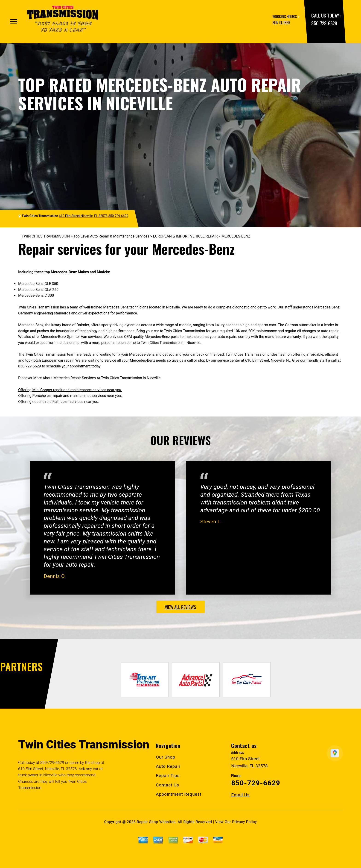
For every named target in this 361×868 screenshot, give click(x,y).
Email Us (240, 795)
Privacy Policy (244, 822)
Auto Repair (168, 766)
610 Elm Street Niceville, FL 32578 (83, 216)
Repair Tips (168, 776)
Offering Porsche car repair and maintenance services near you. (70, 396)
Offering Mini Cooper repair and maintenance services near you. (70, 390)
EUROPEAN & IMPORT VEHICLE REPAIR (185, 236)
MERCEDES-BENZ (236, 236)
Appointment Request (179, 794)
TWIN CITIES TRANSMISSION (46, 236)
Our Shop (166, 757)
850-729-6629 (324, 23)
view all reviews (180, 607)
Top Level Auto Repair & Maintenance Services (111, 236)
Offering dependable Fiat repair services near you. (59, 402)
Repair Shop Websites (156, 822)
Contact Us (167, 785)
